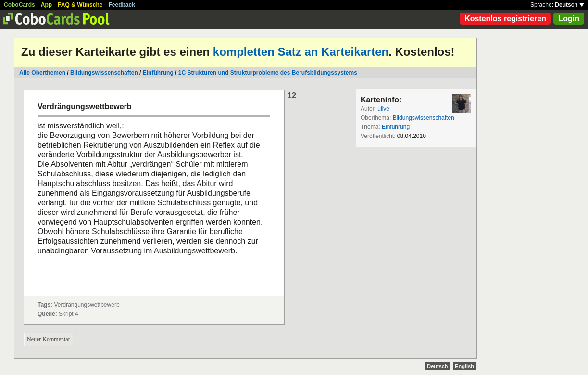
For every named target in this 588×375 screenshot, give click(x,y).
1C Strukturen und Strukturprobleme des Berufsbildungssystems (268, 73)
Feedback (122, 5)
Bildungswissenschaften (104, 73)
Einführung (158, 73)
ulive (383, 109)
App (46, 5)
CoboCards (19, 5)
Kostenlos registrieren (505, 19)
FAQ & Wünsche (80, 5)
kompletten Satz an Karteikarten (301, 52)
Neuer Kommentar (49, 339)
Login (569, 19)
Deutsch (569, 5)
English (464, 366)
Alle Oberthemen (42, 73)
